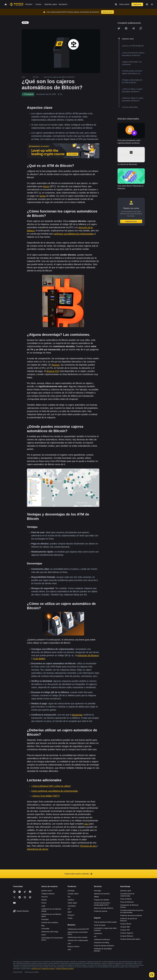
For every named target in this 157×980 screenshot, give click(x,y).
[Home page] (17, 4)
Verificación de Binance (102, 940)
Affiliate (96, 897)
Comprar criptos (73, 894)
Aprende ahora (108, 12)
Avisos (44, 935)
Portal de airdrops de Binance (104, 946)
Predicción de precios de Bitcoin (131, 916)
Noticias (44, 900)
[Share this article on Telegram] (133, 28)
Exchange (71, 891)
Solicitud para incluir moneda (77, 937)
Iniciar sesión (124, 4)
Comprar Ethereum (127, 936)
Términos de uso (36, 969)
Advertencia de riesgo (48, 969)
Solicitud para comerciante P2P (78, 929)
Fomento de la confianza (50, 922)
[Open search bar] (115, 4)
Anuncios (44, 897)
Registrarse (137, 4)
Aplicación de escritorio (102, 894)
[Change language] (147, 4)
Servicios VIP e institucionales (78, 940)
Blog (43, 926)
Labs (69, 943)
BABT (70, 912)
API (95, 936)
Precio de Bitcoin (126, 899)
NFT (69, 909)
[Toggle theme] (152, 4)
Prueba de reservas (101, 911)
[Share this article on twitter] (119, 28)
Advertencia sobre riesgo (50, 932)
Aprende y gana (126, 891)
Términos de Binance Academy (65, 969)
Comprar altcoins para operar (130, 939)
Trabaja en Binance (48, 894)
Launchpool (72, 906)
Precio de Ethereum (127, 902)
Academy (71, 900)
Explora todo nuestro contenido (78, 874)
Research (71, 915)
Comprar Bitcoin (126, 924)
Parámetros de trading (102, 943)
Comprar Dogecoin (127, 933)
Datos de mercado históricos (104, 908)
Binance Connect (73, 947)
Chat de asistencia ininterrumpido (105, 922)
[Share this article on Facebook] (126, 28)
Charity (70, 918)
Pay (69, 897)
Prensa (44, 903)
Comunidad (45, 929)
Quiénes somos (47, 891)
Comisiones (98, 933)
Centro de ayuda (100, 925)
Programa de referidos (102, 900)
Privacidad (45, 919)
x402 (69, 950)
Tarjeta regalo (72, 903)
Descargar (98, 891)
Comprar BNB (125, 927)
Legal (43, 906)
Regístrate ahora (131, 221)
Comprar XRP (125, 930)
